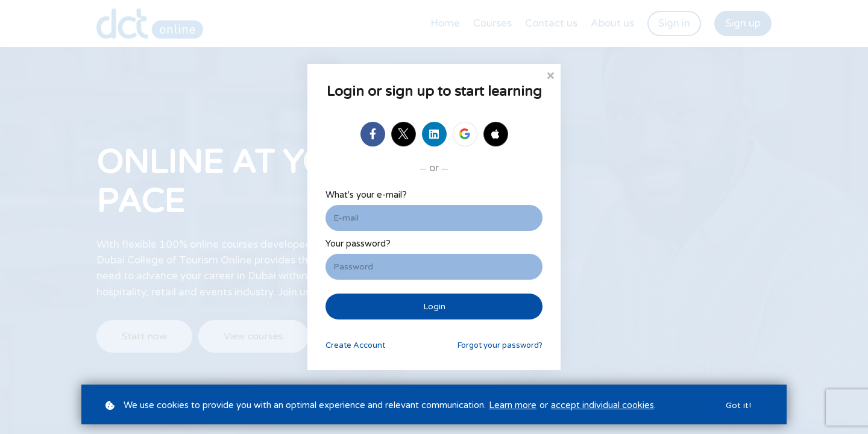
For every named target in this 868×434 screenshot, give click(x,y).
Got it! (738, 405)
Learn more (513, 405)
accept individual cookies (602, 405)
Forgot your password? (500, 345)
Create (355, 345)
